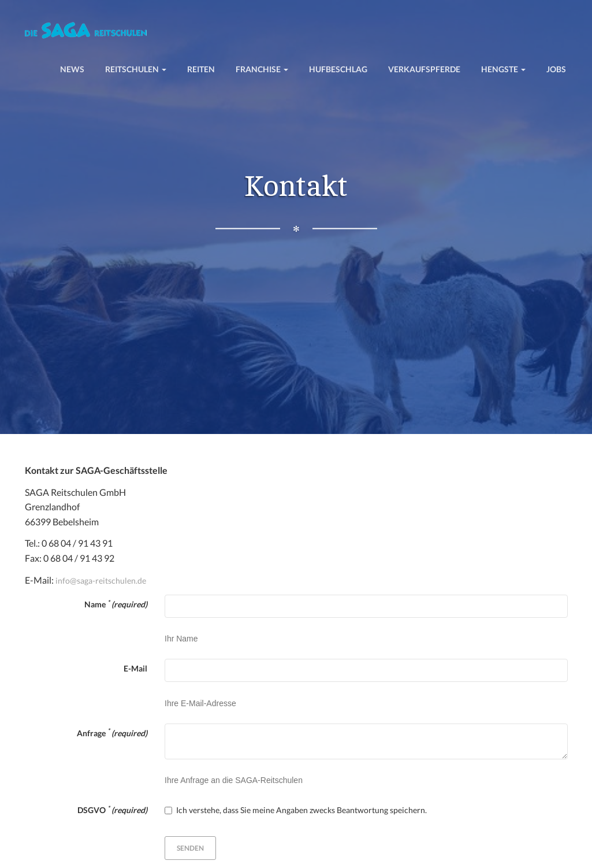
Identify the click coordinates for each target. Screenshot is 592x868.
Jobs (556, 69)
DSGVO (112, 810)
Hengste (503, 69)
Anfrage (112, 732)
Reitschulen (136, 69)
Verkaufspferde (424, 69)
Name (116, 604)
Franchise (262, 69)
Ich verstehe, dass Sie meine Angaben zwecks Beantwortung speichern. (296, 810)
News (72, 69)
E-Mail (135, 668)
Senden (190, 848)
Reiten (201, 69)
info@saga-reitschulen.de (101, 580)
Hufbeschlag (338, 69)
